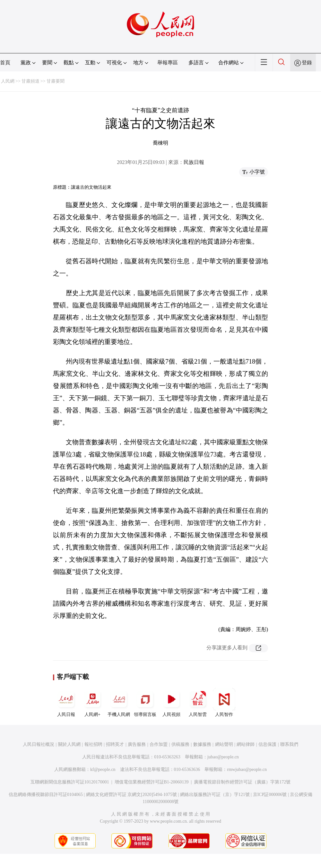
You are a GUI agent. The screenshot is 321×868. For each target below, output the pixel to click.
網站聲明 (224, 744)
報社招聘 (93, 744)
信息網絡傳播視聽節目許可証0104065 (46, 795)
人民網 (8, 81)
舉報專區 (168, 63)
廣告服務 (137, 744)
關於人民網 (69, 744)
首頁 (5, 63)
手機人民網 (119, 702)
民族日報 (194, 162)
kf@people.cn (103, 769)
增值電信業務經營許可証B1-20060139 (152, 782)
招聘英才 (115, 744)
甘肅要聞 (56, 81)
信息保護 (267, 744)
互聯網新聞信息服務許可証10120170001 (70, 782)
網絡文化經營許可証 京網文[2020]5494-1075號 (132, 795)
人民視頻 (171, 702)
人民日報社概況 (39, 744)
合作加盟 (159, 744)
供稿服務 (180, 744)
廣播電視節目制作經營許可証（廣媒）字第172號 (242, 782)
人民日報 (66, 702)
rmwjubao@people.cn (247, 769)
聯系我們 (289, 744)
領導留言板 (145, 702)
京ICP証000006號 (270, 795)
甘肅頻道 (30, 81)
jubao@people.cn (223, 757)
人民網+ (92, 702)
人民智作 (224, 702)
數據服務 (202, 744)
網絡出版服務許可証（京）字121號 (215, 795)
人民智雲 (198, 702)
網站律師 (246, 744)
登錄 (307, 63)
